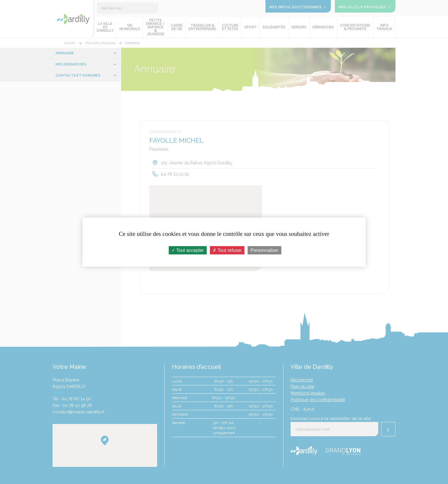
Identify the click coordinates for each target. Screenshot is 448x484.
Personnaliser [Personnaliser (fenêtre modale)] (265, 250)
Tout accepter (188, 250)
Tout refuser (227, 250)
